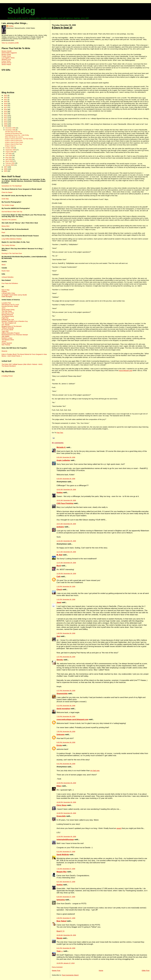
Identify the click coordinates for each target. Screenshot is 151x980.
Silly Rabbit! (5, 336)
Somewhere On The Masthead (12, 186)
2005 (6, 171)
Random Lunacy (7, 338)
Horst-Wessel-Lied (125, 370)
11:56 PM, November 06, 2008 (66, 836)
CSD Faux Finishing (65, 503)
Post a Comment (57, 967)
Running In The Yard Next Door (12, 253)
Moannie (4, 351)
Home (101, 970)
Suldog (21, 11)
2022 (6, 97)
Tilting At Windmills (8, 328)
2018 (6, 106)
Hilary (59, 786)
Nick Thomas (6, 345)
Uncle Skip (5, 199)
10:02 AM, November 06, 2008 (66, 489)
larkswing (61, 900)
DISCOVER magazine (9, 53)
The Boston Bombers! (9, 366)
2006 (6, 169)
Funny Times (6, 61)
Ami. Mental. (6, 325)
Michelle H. (61, 447)
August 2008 (10, 152)
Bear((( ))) (61, 931)
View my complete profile (10, 43)
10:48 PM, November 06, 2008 (66, 813)
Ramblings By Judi (8, 320)
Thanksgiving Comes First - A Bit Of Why (17, 135)
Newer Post (56, 970)
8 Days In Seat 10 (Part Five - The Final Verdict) (19, 139)
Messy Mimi (5, 226)
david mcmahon (63, 709)
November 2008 (11, 130)
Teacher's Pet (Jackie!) (9, 220)
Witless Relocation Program (11, 333)
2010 (6, 122)
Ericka (59, 745)
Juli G (3, 308)
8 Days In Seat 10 (62, 28)
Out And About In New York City (12, 212)
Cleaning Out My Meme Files (14, 133)
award (119, 828)
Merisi (4, 265)
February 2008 (10, 163)
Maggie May (62, 872)
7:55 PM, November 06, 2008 (66, 731)
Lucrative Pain (6, 303)
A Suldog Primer (7, 376)
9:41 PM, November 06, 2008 (66, 764)
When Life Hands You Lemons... (14, 137)
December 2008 (11, 128)
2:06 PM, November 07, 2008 (66, 918)
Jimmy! (4, 341)
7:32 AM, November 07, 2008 (66, 869)
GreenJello (61, 816)
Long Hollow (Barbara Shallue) (12, 239)
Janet (59, 602)
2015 (6, 112)
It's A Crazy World (7, 330)
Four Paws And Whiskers (10, 283)
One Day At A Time (8, 313)
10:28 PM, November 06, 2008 (66, 802)
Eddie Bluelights (7, 297)
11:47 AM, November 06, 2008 (66, 563)
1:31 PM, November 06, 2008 (66, 599)
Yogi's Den (5, 331)
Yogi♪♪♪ (60, 951)
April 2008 (9, 159)
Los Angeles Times (8, 58)
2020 (6, 101)
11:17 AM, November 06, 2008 (66, 552)
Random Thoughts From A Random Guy (15, 321)
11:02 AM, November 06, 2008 (66, 541)
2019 (6, 104)
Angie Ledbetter (63, 460)
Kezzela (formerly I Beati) (10, 306)
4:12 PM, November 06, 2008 (66, 706)
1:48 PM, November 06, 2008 (66, 633)
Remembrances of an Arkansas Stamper (15, 335)
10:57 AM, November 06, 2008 (66, 524)
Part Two (60, 433)
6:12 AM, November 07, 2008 (66, 852)
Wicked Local (6, 59)
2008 (6, 126)
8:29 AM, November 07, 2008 (66, 897)
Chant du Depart (7, 192)
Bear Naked (62, 921)
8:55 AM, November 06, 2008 (66, 457)
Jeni (58, 636)
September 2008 (11, 150)
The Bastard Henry (8, 316)
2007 (6, 167)
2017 (6, 108)
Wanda (60, 938)
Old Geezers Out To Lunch (10, 305)
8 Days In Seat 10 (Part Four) (14, 141)
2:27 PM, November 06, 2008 (66, 691)
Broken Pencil (6, 63)
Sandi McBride (63, 855)
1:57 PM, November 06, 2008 (66, 657)
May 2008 (9, 157)
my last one (95, 771)
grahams (60, 527)
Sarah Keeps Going (8, 310)
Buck (59, 566)
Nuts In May (5, 290)
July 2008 (9, 154)
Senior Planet (6, 64)
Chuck (59, 589)
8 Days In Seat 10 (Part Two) (13, 144)
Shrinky (60, 660)
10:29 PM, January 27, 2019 (66, 963)
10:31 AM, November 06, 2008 (66, 500)
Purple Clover (6, 56)
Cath (59, 577)
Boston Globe (6, 54)
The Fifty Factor (7, 311)
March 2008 (9, 161)
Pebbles (4, 292)
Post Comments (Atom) (70, 975)
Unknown (61, 735)
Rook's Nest (6, 271)
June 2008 (9, 155)
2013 (6, 116)
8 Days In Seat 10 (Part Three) (14, 142)
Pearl (3, 232)
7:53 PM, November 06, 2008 (66, 716)
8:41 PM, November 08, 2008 (66, 948)
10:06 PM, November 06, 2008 (66, 783)
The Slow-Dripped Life (9, 323)
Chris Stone (62, 805)
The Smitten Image (8, 205)
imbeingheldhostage (65, 840)
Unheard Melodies (7, 277)
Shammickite (62, 694)
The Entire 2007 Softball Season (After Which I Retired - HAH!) (22, 364)
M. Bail (60, 555)
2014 (6, 114)
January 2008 (10, 165)
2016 (6, 110)
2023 (6, 95)
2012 (6, 118)
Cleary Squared (7, 343)
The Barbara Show (8, 340)
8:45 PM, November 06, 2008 (66, 742)
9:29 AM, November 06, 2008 (66, 479)
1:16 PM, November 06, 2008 (66, 586)
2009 (6, 124)
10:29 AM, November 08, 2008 (66, 935)
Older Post (145, 970)
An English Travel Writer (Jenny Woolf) (14, 295)
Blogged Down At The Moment (11, 326)
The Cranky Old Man (8, 245)
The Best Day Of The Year (13, 132)
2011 (6, 120)
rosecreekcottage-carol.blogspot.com (73, 719)
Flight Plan (5, 318)
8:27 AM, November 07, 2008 (66, 882)
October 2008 (10, 148)
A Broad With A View (8, 293)
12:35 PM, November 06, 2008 (66, 573)
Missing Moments (7, 315)
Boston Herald (6, 51)
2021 (6, 99)
